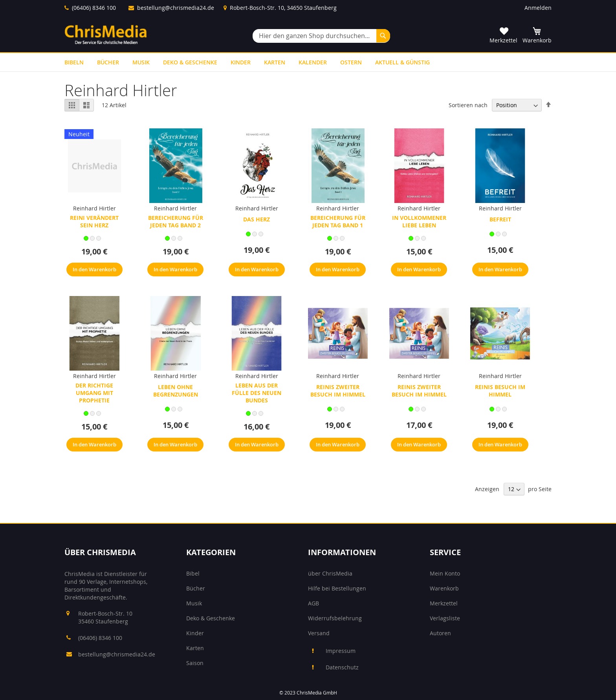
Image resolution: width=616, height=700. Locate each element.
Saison (195, 663)
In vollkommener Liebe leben (419, 221)
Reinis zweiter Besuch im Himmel (338, 391)
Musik (194, 603)
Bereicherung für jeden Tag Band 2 (176, 221)
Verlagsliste (445, 618)
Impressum (341, 651)
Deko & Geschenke (211, 618)
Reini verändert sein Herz (94, 221)
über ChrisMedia (330, 573)
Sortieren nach (468, 105)
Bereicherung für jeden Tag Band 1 (338, 221)
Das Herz (257, 219)
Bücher (196, 588)
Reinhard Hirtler (94, 208)
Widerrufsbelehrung (335, 618)
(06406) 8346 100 (94, 8)
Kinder (195, 633)
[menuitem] (74, 62)
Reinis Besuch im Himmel (500, 391)
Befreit (500, 219)
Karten (195, 648)
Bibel (193, 573)
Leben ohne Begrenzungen (176, 391)
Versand (319, 633)
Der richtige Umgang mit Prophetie (94, 393)
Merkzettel (444, 603)
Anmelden (538, 8)
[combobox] (321, 36)
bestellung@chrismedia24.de (176, 8)
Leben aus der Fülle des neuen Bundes (257, 393)
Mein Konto (445, 573)
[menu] (308, 62)
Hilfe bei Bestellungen (337, 588)
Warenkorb (444, 588)
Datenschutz (342, 667)
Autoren (440, 633)
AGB (313, 603)
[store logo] (106, 34)
